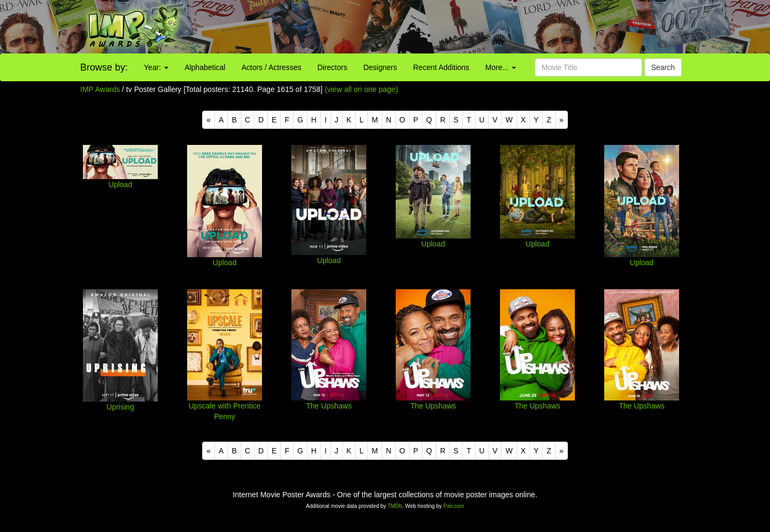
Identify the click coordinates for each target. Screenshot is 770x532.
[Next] (561, 120)
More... (501, 67)
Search (663, 67)
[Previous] (209, 120)
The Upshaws (329, 406)
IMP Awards (100, 89)
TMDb (395, 506)
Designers (380, 67)
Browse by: (104, 67)
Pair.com (454, 506)
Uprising (120, 407)
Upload (120, 184)
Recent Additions (441, 67)
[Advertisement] (481, 27)
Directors (332, 67)
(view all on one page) (361, 89)
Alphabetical (205, 67)
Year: (156, 67)
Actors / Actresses (271, 67)
